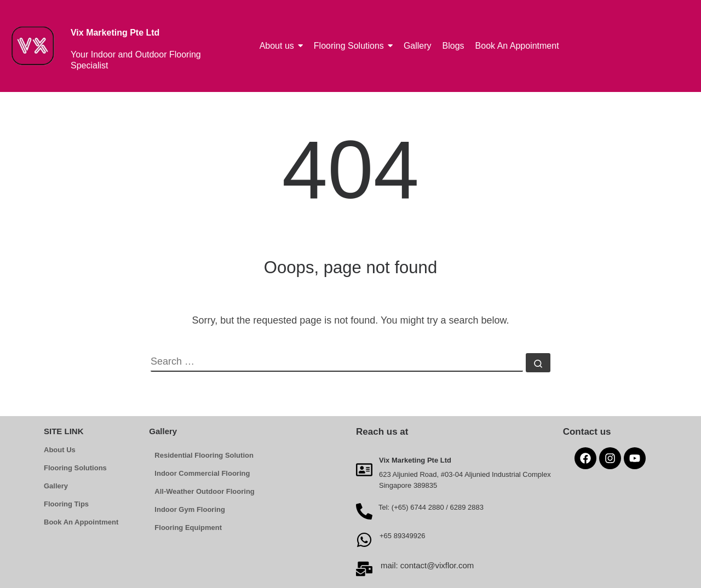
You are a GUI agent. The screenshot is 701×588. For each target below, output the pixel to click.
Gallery (56, 486)
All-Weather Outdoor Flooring (204, 491)
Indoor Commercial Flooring (202, 473)
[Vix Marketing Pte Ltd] (364, 469)
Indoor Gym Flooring (190, 509)
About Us (60, 450)
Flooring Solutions (75, 468)
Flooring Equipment (188, 528)
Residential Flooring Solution (204, 455)
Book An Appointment (81, 522)
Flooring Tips (66, 504)
